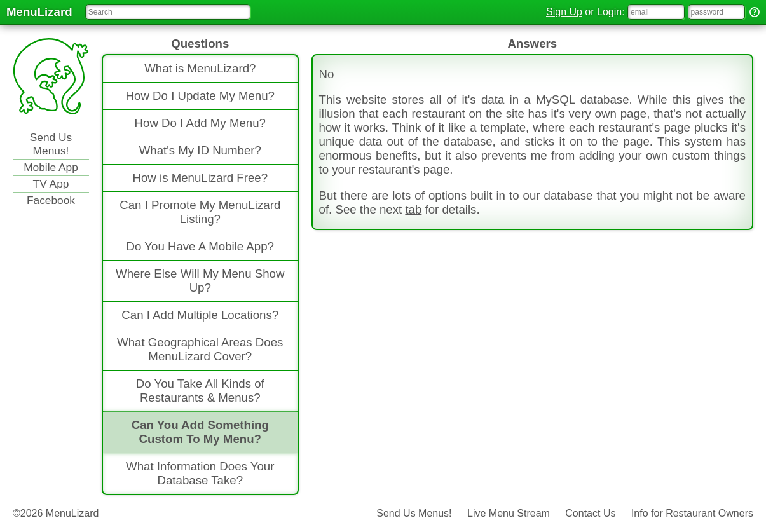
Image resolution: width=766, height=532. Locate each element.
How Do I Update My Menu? (200, 96)
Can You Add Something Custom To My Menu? (200, 432)
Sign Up (564, 12)
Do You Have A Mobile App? (200, 246)
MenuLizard (39, 12)
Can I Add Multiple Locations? (200, 315)
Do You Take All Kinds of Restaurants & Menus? (200, 391)
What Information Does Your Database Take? (200, 473)
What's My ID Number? (200, 150)
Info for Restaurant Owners (692, 513)
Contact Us (590, 513)
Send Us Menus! (51, 144)
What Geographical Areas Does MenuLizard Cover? (200, 349)
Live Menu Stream (509, 513)
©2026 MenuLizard (56, 513)
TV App (51, 184)
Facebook (51, 200)
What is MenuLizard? (200, 68)
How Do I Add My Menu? (200, 123)
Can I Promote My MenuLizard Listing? (200, 212)
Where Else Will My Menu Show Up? (200, 281)
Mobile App (51, 167)
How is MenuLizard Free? (200, 178)
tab (413, 209)
